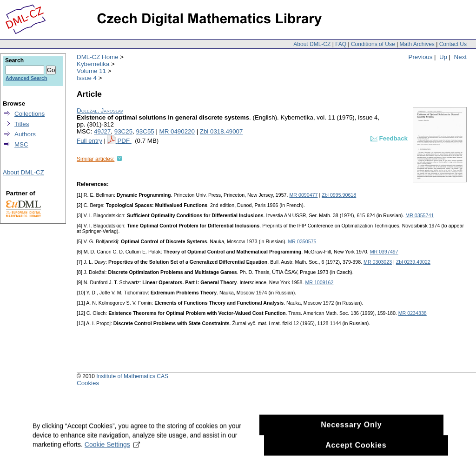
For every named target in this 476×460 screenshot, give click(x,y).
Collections (30, 114)
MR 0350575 (302, 241)
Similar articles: (96, 159)
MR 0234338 (413, 313)
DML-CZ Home (98, 57)
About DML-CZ (312, 44)
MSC (21, 144)
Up (443, 57)
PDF (124, 141)
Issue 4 (87, 78)
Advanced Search (26, 78)
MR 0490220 (177, 131)
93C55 (145, 131)
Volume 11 (91, 71)
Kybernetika (93, 64)
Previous (421, 57)
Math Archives (417, 44)
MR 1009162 (319, 282)
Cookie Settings (112, 448)
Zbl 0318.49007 (221, 131)
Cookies (88, 383)
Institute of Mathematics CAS (132, 376)
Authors (25, 134)
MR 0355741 (420, 215)
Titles (22, 124)
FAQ (341, 44)
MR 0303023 (378, 262)
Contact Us (453, 44)
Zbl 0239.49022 (413, 262)
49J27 (102, 131)
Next (460, 57)
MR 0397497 (384, 252)
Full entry (89, 141)
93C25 (123, 131)
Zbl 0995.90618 (339, 195)
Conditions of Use (373, 44)
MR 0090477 (303, 195)
